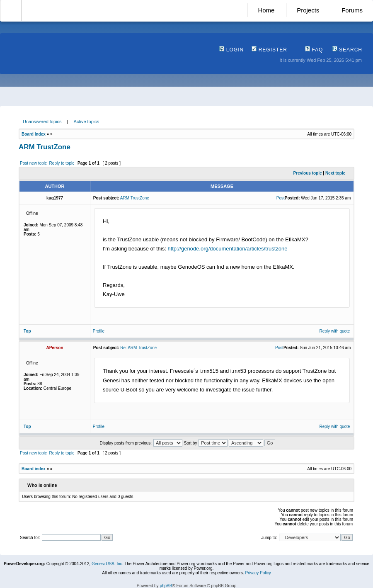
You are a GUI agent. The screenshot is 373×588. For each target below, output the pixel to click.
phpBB (166, 586)
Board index (34, 134)
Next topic (335, 173)
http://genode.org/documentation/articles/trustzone (227, 249)
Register (269, 50)
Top (27, 331)
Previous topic (308, 173)
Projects (308, 10)
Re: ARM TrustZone (138, 348)
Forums (352, 10)
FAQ (314, 50)
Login (231, 50)
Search (347, 50)
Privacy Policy (258, 573)
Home (266, 10)
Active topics (87, 121)
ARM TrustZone (45, 147)
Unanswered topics (42, 121)
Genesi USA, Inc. (108, 564)
